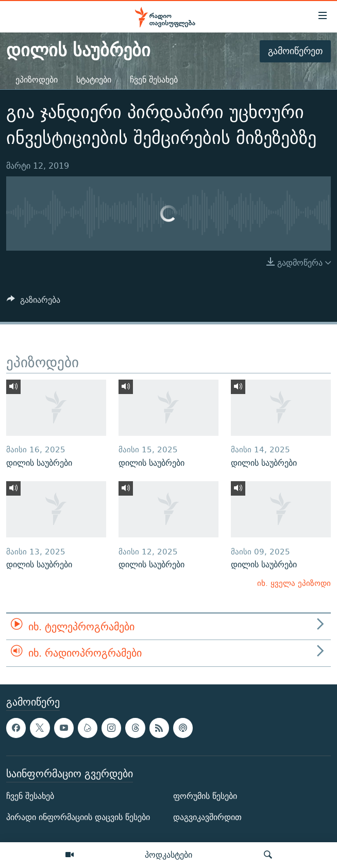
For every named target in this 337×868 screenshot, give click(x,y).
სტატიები (94, 80)
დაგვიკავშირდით (207, 817)
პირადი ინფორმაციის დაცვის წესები (78, 817)
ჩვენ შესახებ (154, 80)
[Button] (33, 302)
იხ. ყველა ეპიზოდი (294, 583)
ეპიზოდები (37, 80)
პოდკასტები (168, 855)
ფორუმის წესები (205, 796)
